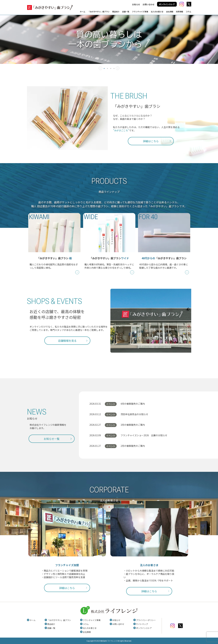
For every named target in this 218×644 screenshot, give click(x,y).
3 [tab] (111, 68)
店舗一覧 (126, 12)
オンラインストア (167, 4)
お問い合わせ (149, 4)
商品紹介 (116, 12)
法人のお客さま (157, 12)
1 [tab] (104, 68)
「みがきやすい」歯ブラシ (99, 12)
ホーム (83, 12)
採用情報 (180, 12)
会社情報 (170, 12)
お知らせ (136, 4)
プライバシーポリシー (146, 620)
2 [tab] (107, 68)
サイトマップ (142, 624)
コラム (189, 12)
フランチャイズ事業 (140, 12)
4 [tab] (114, 68)
